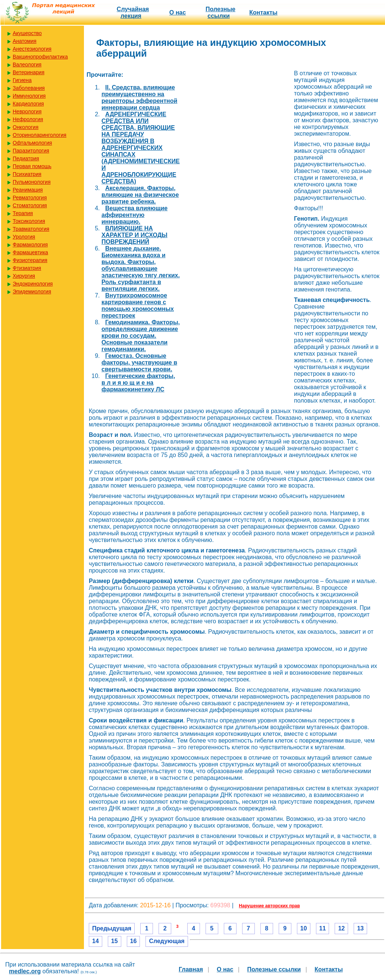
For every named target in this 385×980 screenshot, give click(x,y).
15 (115, 941)
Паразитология (31, 151)
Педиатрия (26, 158)
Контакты (263, 12)
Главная (191, 969)
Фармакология (30, 245)
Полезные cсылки (220, 12)
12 (341, 928)
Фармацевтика (30, 252)
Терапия (23, 213)
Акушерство (27, 33)
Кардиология (28, 104)
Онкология (26, 127)
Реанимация (28, 190)
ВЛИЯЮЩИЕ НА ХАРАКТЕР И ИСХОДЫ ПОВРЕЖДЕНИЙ (134, 235)
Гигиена (22, 80)
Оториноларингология (40, 135)
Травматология (31, 229)
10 (304, 928)
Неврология (27, 111)
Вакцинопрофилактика (40, 57)
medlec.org (25, 971)
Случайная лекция (133, 12)
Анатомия (25, 41)
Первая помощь (32, 166)
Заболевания (29, 88)
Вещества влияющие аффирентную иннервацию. (134, 215)
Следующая (167, 941)
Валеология (27, 64)
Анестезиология (32, 49)
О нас (178, 12)
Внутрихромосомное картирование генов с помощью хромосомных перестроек (138, 305)
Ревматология (30, 198)
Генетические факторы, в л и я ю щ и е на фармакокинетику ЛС (138, 383)
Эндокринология (33, 284)
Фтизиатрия (27, 268)
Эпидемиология (32, 292)
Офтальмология (32, 143)
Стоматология (30, 205)
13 (360, 928)
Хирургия (24, 276)
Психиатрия (27, 174)
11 (323, 928)
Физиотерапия (30, 260)
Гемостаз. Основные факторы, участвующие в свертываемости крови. (139, 363)
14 (96, 941)
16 (134, 941)
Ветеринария (29, 72)
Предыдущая (112, 928)
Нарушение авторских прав (269, 906)
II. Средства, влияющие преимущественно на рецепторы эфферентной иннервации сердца (139, 97)
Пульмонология (32, 182)
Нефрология (28, 119)
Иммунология (29, 96)
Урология (24, 237)
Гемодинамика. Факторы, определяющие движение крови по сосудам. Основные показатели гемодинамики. (141, 336)
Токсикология (29, 221)
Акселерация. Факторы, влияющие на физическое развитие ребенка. (140, 195)
